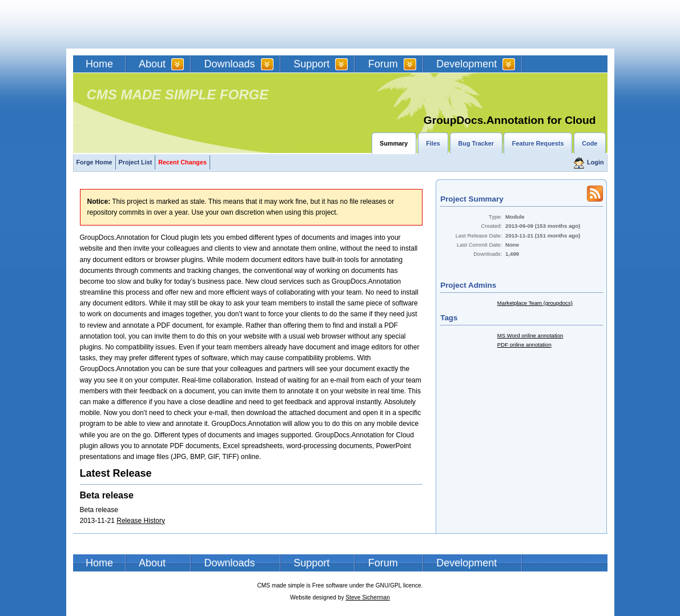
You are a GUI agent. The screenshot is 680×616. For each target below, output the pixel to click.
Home (99, 64)
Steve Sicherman (368, 597)
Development (466, 64)
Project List (136, 162)
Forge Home (94, 162)
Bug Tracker (476, 143)
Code (590, 143)
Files (433, 143)
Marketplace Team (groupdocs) (535, 303)
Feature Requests (538, 143)
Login (595, 162)
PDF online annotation (524, 345)
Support (311, 64)
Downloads (230, 64)
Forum (383, 64)
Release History (141, 521)
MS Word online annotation (530, 335)
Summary (394, 143)
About (152, 64)
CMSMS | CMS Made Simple (155, 24)
